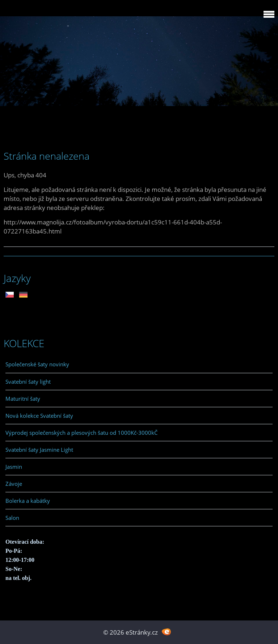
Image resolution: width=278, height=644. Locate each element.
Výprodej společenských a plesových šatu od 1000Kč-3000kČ (81, 433)
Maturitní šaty (23, 399)
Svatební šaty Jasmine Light (39, 450)
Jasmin (14, 467)
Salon (12, 518)
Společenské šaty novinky (37, 364)
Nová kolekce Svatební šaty (39, 416)
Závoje (14, 484)
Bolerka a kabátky (28, 501)
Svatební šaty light (28, 382)
